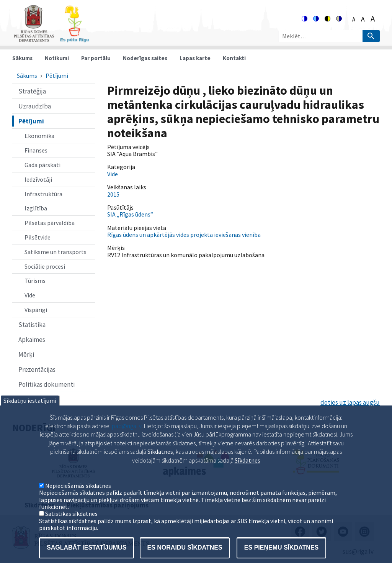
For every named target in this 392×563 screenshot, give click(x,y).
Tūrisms (35, 281)
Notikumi (57, 58)
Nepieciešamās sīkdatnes (78, 497)
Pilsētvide (38, 237)
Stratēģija (32, 91)
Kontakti (234, 58)
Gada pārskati (42, 165)
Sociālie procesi (45, 266)
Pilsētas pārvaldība (50, 223)
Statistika (32, 325)
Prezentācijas (37, 369)
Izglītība (36, 208)
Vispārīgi (36, 310)
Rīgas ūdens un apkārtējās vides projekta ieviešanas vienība (184, 235)
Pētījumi (57, 76)
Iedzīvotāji (38, 179)
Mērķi (26, 355)
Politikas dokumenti (47, 384)
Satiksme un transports (56, 252)
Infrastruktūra (43, 194)
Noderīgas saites (145, 58)
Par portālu (96, 58)
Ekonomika (39, 136)
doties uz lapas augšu (350, 402)
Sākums (22, 58)
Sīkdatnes (247, 472)
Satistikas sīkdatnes (71, 526)
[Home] (51, 39)
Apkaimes (32, 340)
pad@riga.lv (127, 438)
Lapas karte (195, 58)
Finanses (36, 150)
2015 (113, 194)
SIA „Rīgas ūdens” (130, 214)
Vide (30, 295)
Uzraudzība (35, 106)
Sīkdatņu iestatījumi (30, 412)
